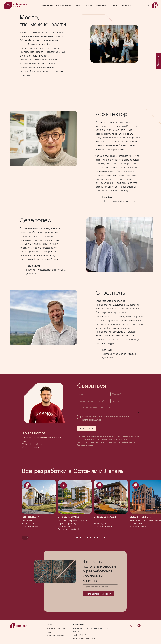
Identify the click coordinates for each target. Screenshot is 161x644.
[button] (24, 538)
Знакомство (47, 5)
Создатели (126, 5)
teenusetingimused (85, 445)
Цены (77, 5)
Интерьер (101, 5)
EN (148, 5)
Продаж (113, 5)
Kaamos (50, 625)
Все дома (88, 5)
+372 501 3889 (32, 448)
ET (145, 5)
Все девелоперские (56, 629)
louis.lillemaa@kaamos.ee (37, 444)
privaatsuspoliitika (126, 442)
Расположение (64, 5)
